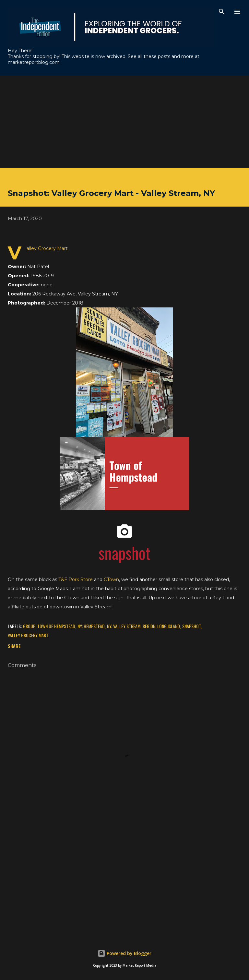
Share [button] (14, 646)
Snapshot (191, 626)
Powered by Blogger (124, 953)
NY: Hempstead (91, 626)
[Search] (222, 12)
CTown (111, 580)
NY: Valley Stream (124, 626)
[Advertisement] (124, 121)
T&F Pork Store (76, 580)
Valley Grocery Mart (28, 635)
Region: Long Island (161, 626)
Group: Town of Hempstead (49, 626)
